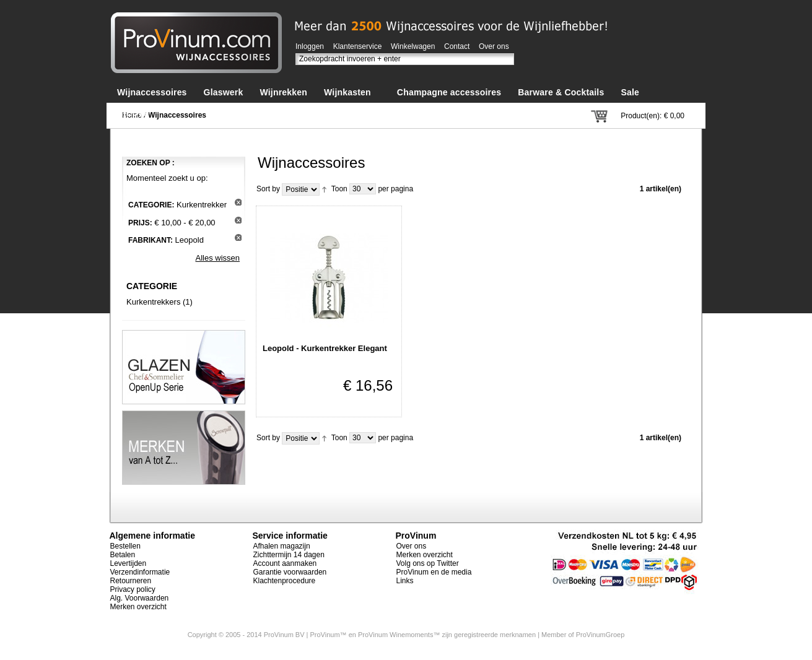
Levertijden (129, 563)
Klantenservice (358, 46)
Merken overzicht (138, 607)
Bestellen (125, 546)
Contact (457, 46)
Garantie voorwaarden (290, 572)
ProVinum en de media (434, 572)
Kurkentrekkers (153, 302)
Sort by (268, 189)
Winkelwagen (413, 46)
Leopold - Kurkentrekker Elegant (325, 348)
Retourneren (131, 581)
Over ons (494, 46)
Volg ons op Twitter (428, 563)
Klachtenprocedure (285, 581)
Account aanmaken (285, 563)
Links (405, 581)
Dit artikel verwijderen (238, 202)
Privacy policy (133, 589)
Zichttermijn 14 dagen (289, 555)
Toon (339, 189)
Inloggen (310, 46)
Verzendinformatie (140, 572)
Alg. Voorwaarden (140, 598)
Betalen (123, 555)
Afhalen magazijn (282, 546)
